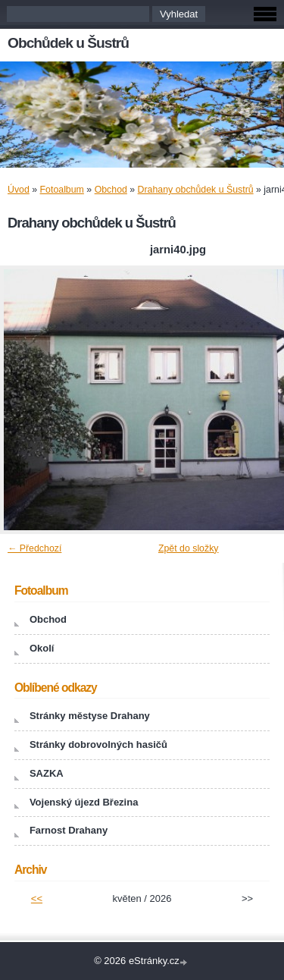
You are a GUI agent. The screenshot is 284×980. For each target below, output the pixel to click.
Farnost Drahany (69, 830)
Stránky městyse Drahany (90, 716)
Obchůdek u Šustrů (68, 43)
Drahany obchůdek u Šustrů (196, 190)
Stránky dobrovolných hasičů (98, 744)
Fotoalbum (62, 190)
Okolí (42, 648)
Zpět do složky (189, 548)
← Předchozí (34, 548)
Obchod (111, 190)
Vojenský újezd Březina (84, 802)
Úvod (19, 190)
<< (37, 898)
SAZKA (47, 773)
